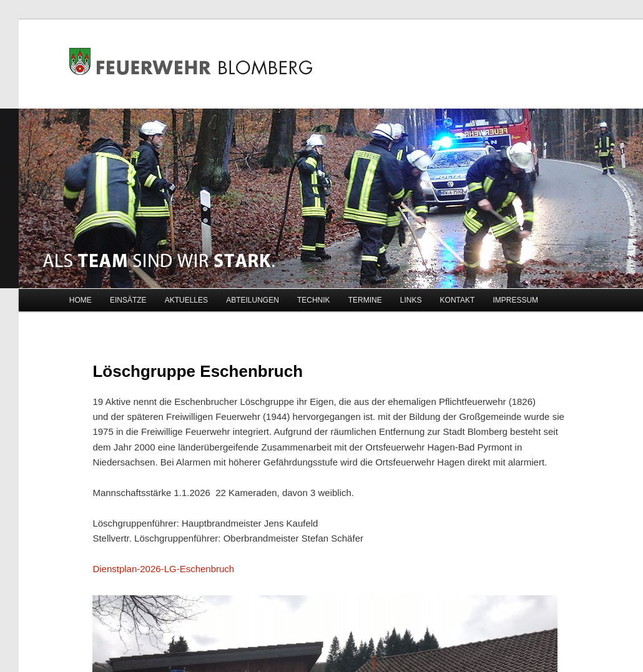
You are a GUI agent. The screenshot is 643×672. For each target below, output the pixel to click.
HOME (81, 300)
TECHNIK (314, 300)
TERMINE (365, 300)
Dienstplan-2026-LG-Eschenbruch (163, 569)
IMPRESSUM (515, 300)
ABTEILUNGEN (253, 300)
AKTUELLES (186, 300)
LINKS (411, 300)
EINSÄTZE (128, 300)
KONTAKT (458, 300)
